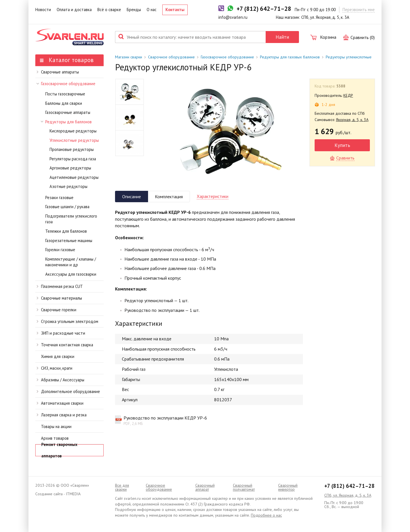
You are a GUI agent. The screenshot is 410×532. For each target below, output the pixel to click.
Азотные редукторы (68, 186)
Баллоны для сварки (64, 103)
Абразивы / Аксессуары (61, 380)
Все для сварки (122, 487)
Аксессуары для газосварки (71, 274)
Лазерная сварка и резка (62, 415)
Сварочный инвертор (288, 487)
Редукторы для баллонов (66, 122)
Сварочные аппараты (58, 72)
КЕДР (348, 95)
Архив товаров (55, 438)
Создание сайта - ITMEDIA (58, 494)
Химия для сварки (58, 356)
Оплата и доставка (74, 10)
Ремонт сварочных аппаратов (59, 450)
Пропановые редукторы (72, 149)
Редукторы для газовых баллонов (290, 57)
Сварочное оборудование (171, 57)
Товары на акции (56, 426)
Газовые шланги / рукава (67, 207)
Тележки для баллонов (66, 231)
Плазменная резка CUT (60, 286)
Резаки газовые (59, 198)
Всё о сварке (109, 10)
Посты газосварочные (65, 94)
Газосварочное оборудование (66, 84)
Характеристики (213, 196)
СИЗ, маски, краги (55, 368)
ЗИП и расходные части (61, 333)
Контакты (175, 10)
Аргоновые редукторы (70, 168)
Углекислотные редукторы (74, 140)
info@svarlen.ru (233, 17)
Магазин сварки (129, 57)
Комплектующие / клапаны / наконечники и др (71, 262)
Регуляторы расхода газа (73, 159)
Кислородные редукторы (73, 131)
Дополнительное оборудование (68, 391)
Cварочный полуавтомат (244, 487)
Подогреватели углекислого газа (71, 219)
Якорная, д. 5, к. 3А (352, 120)
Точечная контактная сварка (65, 345)
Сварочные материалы (59, 298)
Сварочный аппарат (205, 487)
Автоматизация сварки (60, 403)
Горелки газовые (60, 250)
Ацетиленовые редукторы (74, 177)
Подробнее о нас (266, 515)
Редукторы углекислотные (349, 57)
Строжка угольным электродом (67, 321)
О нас (152, 10)
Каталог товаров (67, 60)
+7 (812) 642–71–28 (349, 486)
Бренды (134, 10)
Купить (342, 145)
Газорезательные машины (69, 241)
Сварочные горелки (57, 310)
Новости (43, 10)
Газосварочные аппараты (68, 112)
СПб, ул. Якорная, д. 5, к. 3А (348, 495)
